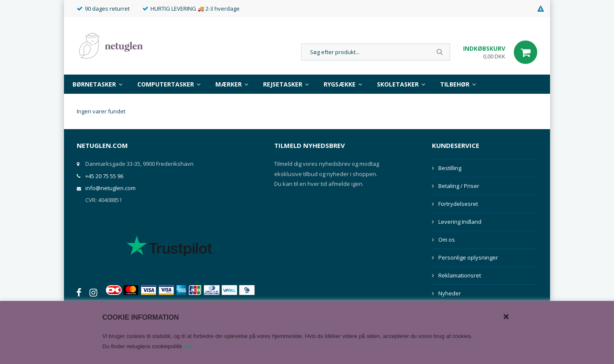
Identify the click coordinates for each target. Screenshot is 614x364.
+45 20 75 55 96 (104, 176)
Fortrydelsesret (458, 204)
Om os (447, 240)
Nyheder (450, 293)
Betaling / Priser (459, 186)
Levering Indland (460, 222)
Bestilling (450, 168)
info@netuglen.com (110, 188)
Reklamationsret (460, 275)
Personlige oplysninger (468, 257)
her (188, 346)
